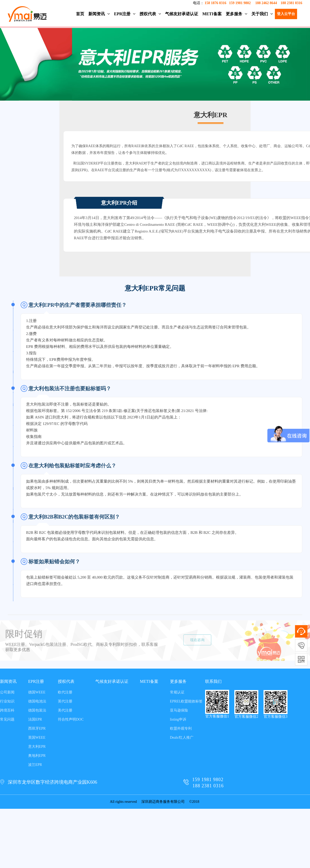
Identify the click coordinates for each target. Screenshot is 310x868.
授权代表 (150, 14)
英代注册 (65, 701)
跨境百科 (7, 710)
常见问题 (7, 719)
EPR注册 (125, 14)
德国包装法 (37, 710)
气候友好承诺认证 (182, 14)
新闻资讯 (99, 14)
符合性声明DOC (71, 719)
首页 (80, 14)
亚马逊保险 (179, 710)
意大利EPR (37, 747)
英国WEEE (37, 738)
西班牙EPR (37, 728)
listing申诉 (178, 719)
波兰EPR (35, 765)
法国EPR (35, 719)
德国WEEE (37, 692)
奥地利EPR (37, 756)
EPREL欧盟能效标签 (186, 701)
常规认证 (177, 692)
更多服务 (237, 14)
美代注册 (65, 710)
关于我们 (262, 14)
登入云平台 (286, 14)
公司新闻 (7, 692)
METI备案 (212, 14)
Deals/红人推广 (182, 738)
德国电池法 (37, 701)
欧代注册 (65, 692)
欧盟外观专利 (181, 728)
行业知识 (7, 701)
